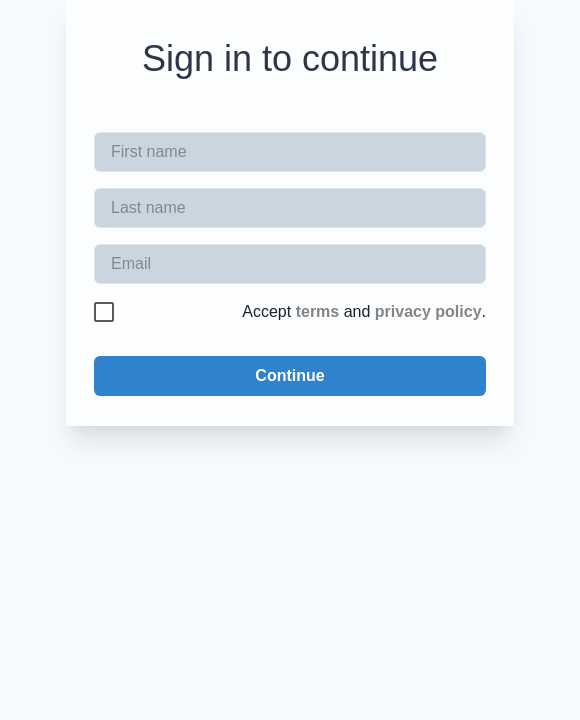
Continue (289, 375)
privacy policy (428, 311)
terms (318, 311)
